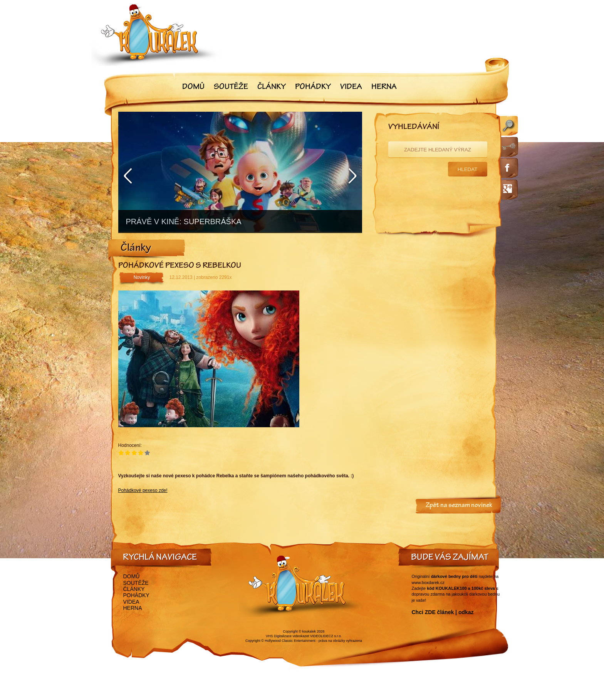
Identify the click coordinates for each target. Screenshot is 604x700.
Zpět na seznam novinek (459, 506)
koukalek (309, 631)
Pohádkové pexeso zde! (143, 490)
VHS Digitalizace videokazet (288, 636)
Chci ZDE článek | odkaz (443, 612)
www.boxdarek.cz (428, 582)
